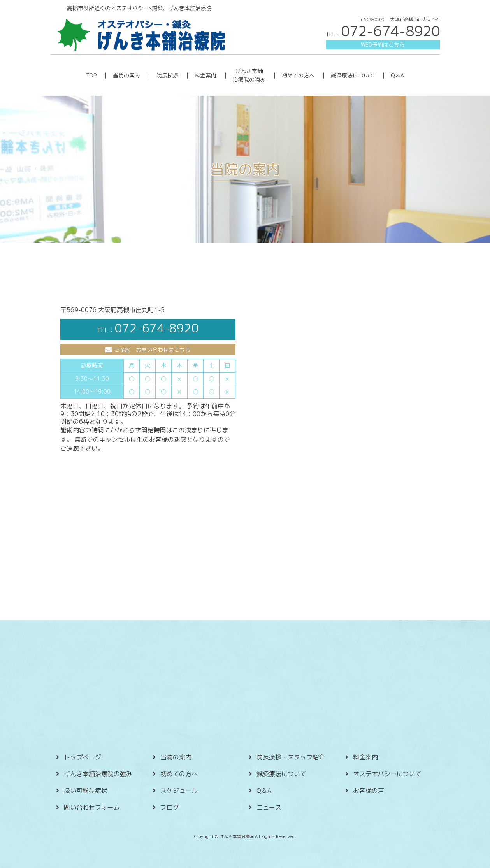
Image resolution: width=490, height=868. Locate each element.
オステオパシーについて (387, 774)
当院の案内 (126, 75)
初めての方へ (298, 75)
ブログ (170, 807)
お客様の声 (369, 791)
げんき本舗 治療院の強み (249, 75)
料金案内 (205, 75)
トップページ (83, 757)
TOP (91, 75)
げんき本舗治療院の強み (98, 774)
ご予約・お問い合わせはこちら (152, 350)
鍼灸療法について (353, 75)
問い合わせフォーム (92, 807)
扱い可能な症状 (86, 791)
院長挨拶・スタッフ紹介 (291, 757)
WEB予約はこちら (383, 45)
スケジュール (179, 791)
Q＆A (397, 75)
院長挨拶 (167, 75)
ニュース (269, 807)
